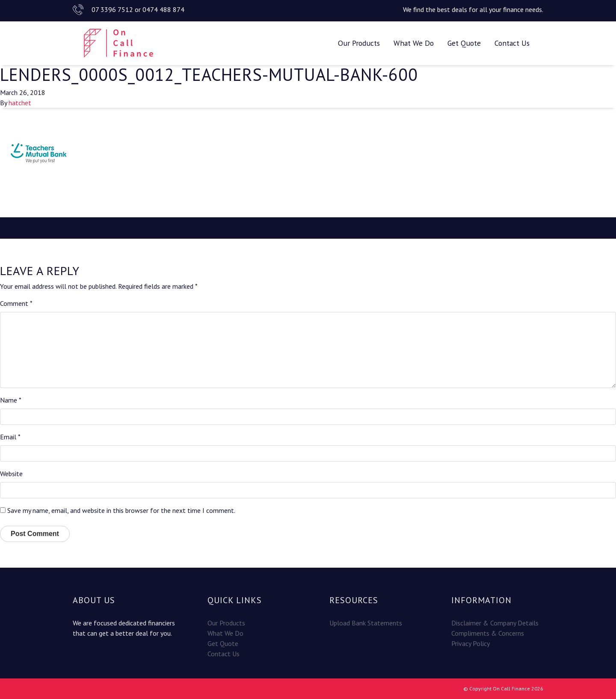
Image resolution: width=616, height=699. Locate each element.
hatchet (20, 103)
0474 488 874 (163, 9)
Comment (16, 303)
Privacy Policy (471, 643)
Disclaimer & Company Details (495, 623)
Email (10, 437)
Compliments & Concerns (488, 633)
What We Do (414, 43)
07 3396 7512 (112, 9)
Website (11, 474)
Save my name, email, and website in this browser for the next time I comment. (121, 510)
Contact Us (512, 43)
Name (11, 400)
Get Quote (464, 43)
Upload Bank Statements (366, 623)
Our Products (359, 43)
